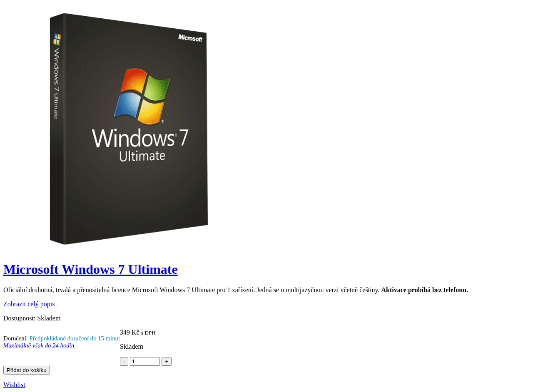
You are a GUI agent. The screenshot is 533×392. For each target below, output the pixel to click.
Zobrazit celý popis (29, 304)
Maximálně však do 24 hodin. (40, 345)
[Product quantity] (145, 361)
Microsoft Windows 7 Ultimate (91, 269)
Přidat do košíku (27, 370)
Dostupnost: (19, 318)
